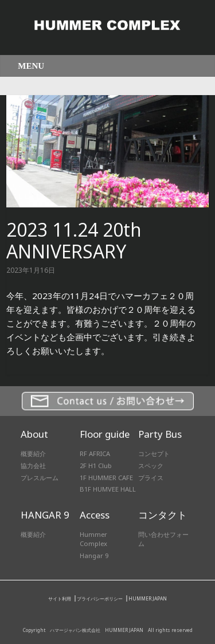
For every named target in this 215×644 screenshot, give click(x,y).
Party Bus (160, 434)
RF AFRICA (95, 453)
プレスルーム (40, 478)
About (34, 434)
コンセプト (154, 453)
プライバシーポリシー (100, 598)
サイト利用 (60, 598)
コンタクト (163, 515)
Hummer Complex (93, 539)
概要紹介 (33, 453)
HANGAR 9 (45, 515)
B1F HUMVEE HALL (108, 489)
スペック (151, 466)
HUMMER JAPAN (148, 598)
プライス (151, 478)
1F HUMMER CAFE (106, 478)
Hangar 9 (94, 555)
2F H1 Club (96, 466)
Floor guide (105, 434)
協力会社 (33, 466)
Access (95, 515)
